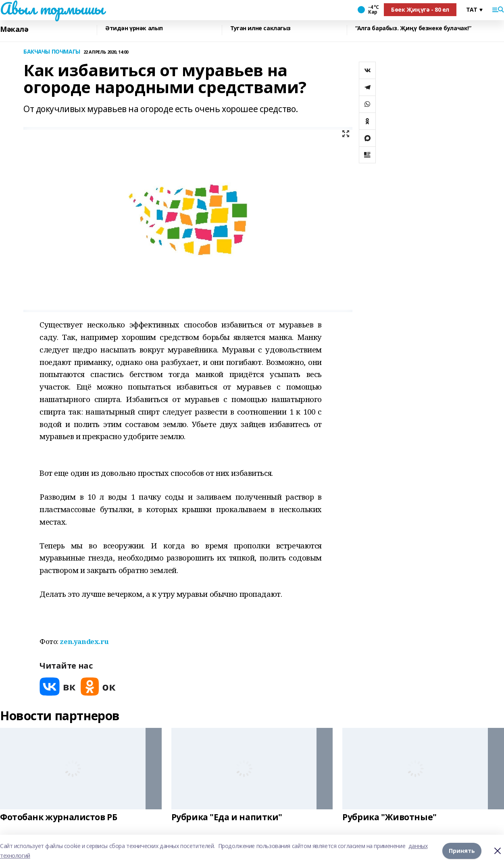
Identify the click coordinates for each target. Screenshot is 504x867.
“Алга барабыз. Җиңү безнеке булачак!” (413, 28)
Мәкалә (14, 29)
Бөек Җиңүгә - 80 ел (420, 9)
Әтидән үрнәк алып (134, 28)
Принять (462, 851)
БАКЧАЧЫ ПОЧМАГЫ (52, 52)
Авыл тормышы (52, 8)
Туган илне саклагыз (260, 28)
